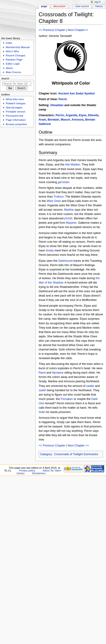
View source (82, 6)
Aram (42, 120)
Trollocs (59, 197)
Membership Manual (18, 47)
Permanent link (14, 116)
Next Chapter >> (78, 446)
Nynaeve (58, 373)
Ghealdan (57, 105)
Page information (16, 120)
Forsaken (67, 399)
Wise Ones (54, 201)
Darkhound (65, 261)
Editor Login (13, 64)
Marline (69, 210)
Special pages (14, 107)
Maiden (75, 165)
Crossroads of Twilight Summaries (76, 454)
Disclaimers (39, 473)
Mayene (71, 223)
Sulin (42, 412)
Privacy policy (27, 471)
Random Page (14, 60)
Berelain (53, 120)
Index (9, 43)
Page (44, 6)
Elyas (83, 115)
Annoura (78, 120)
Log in (98, 2)
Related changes (16, 103)
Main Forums (13, 72)
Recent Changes (15, 55)
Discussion (59, 6)
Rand (42, 373)
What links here (15, 99)
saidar (90, 386)
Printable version (15, 112)
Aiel (67, 165)
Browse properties (16, 124)
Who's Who (12, 51)
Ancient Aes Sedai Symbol (76, 94)
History (99, 6)
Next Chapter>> (78, 30)
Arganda (71, 115)
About (9, 68)
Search (5, 78)
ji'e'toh (68, 218)
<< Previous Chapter (52, 30)
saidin (42, 390)
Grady (50, 250)
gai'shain (64, 182)
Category (46, 454)
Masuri (65, 120)
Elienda (93, 115)
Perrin (63, 99)
